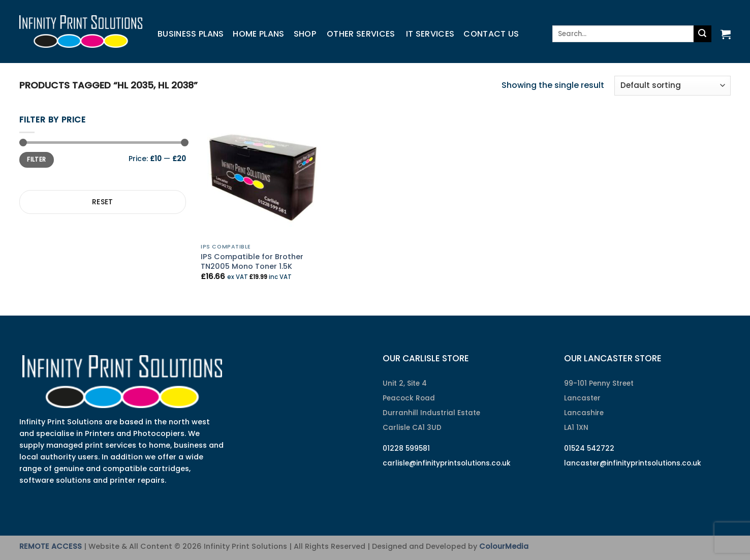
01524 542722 (589, 448)
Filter (36, 160)
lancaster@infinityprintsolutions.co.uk (633, 463)
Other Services (361, 34)
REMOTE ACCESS (51, 546)
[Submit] (702, 34)
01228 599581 (406, 448)
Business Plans (191, 34)
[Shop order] (673, 86)
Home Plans (258, 34)
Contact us (491, 34)
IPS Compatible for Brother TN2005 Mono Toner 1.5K (252, 261)
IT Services (430, 34)
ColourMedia (504, 546)
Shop (305, 34)
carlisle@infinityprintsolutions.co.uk (447, 463)
